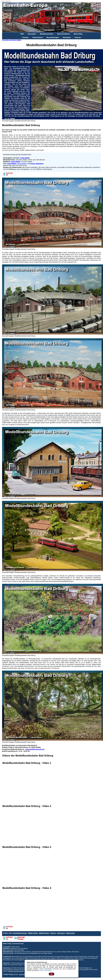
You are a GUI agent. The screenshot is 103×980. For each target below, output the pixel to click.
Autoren (78, 37)
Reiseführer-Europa (20, 933)
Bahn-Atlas (78, 34)
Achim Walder (22, 164)
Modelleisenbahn (47, 34)
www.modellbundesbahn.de (35, 749)
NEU (22, 34)
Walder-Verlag (33, 933)
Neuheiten (67, 37)
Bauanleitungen (53, 37)
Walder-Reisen (44, 933)
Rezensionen (38, 37)
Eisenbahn (32, 34)
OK (52, 974)
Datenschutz (70, 933)
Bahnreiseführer (64, 34)
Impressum (61, 933)
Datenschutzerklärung (46, 970)
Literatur (25, 37)
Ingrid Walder (16, 162)
